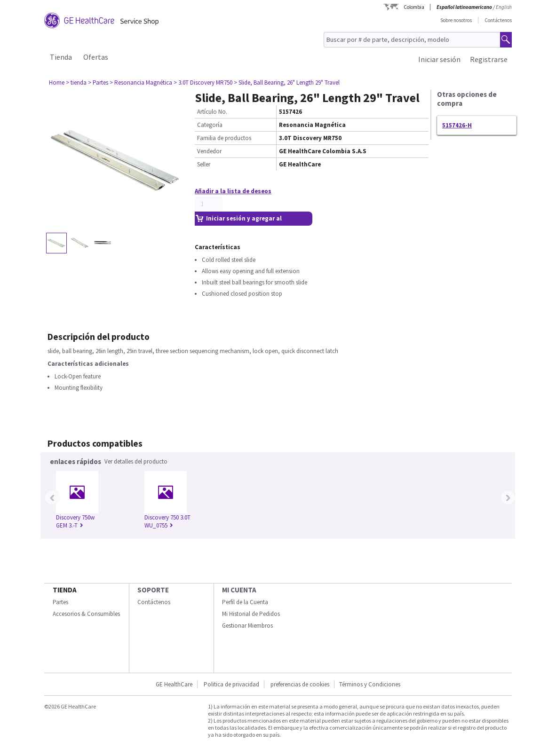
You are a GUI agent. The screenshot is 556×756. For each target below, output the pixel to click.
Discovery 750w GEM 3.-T (75, 521)
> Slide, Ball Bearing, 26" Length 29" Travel (287, 83)
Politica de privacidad (231, 684)
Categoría (210, 125)
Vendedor (209, 151)
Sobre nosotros (456, 20)
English (504, 7)
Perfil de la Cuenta (245, 602)
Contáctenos (498, 20)
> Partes (98, 83)
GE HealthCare (174, 684)
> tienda (76, 83)
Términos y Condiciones (370, 684)
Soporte (153, 590)
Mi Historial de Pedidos (251, 614)
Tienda (61, 57)
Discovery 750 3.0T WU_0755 (167, 521)
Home (57, 83)
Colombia (414, 7)
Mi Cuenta (239, 590)
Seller (204, 164)
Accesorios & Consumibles (86, 614)
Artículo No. (212, 112)
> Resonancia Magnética (141, 83)
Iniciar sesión (439, 59)
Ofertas (96, 57)
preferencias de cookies (300, 684)
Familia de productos (224, 138)
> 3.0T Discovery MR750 (203, 83)
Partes (60, 602)
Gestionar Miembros (247, 626)
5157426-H (457, 125)
